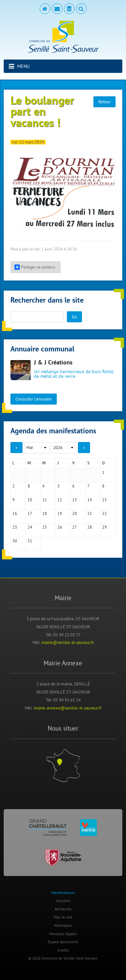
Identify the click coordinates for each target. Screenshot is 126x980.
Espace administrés (63, 942)
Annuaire (63, 901)
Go (74, 317)
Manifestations (63, 893)
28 (90, 527)
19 (60, 513)
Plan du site (63, 917)
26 (60, 527)
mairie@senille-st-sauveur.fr (68, 642)
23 (15, 527)
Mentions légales (63, 934)
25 (45, 527)
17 (30, 513)
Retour (104, 102)
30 (15, 541)
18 (45, 513)
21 (90, 513)
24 (30, 527)
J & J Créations (53, 363)
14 (90, 500)
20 (75, 513)
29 (104, 527)
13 (75, 500)
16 (15, 513)
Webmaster (63, 925)
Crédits (63, 950)
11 (45, 500)
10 (30, 500)
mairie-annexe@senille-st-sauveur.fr (68, 708)
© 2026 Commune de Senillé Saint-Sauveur (63, 958)
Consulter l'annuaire (34, 399)
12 (60, 500)
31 (30, 541)
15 (104, 500)
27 (75, 527)
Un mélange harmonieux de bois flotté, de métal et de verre (74, 374)
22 (104, 513)
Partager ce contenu (35, 267)
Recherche (63, 909)
